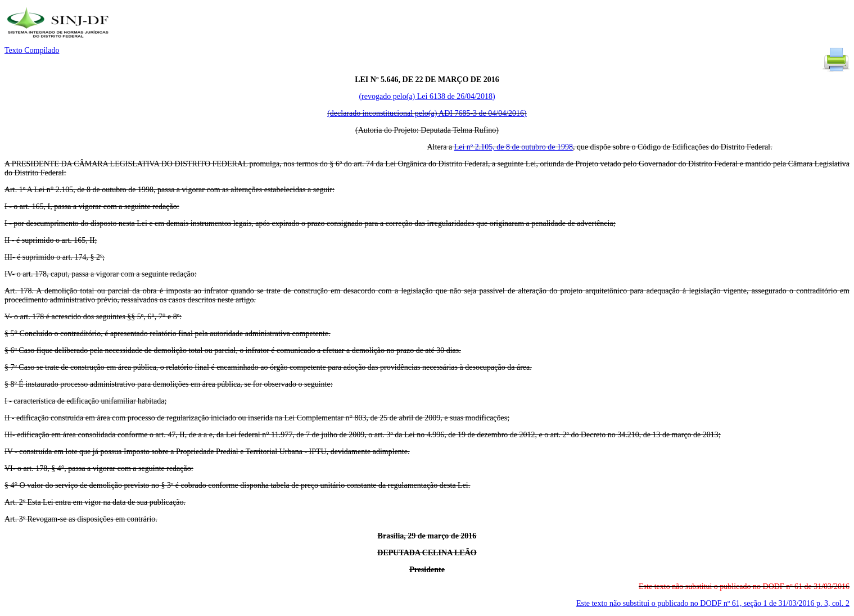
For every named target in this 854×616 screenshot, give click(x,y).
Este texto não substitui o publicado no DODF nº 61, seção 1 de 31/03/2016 (713, 603)
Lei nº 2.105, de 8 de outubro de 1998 (514, 147)
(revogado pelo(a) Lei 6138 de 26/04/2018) (427, 96)
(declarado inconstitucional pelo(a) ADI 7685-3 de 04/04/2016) (427, 113)
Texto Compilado (32, 50)
